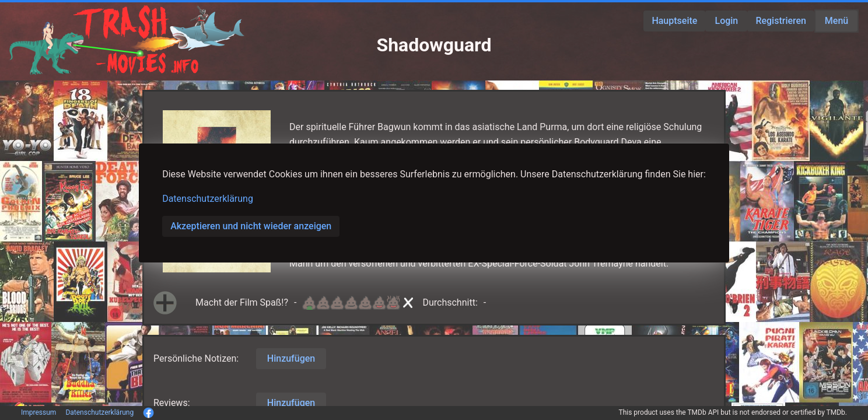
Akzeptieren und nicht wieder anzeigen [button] (251, 226)
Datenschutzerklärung (208, 199)
